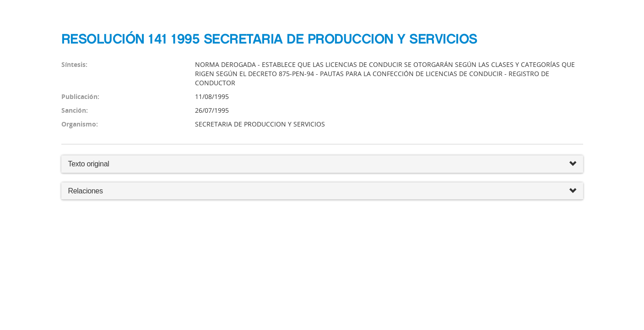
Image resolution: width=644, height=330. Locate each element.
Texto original (89, 164)
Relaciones (322, 191)
